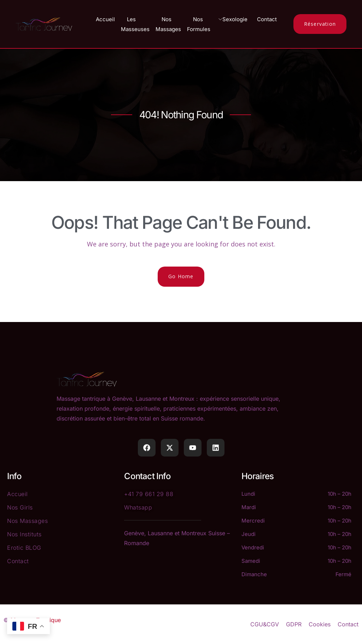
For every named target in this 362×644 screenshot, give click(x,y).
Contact (267, 19)
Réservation (320, 24)
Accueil (105, 19)
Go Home (181, 276)
